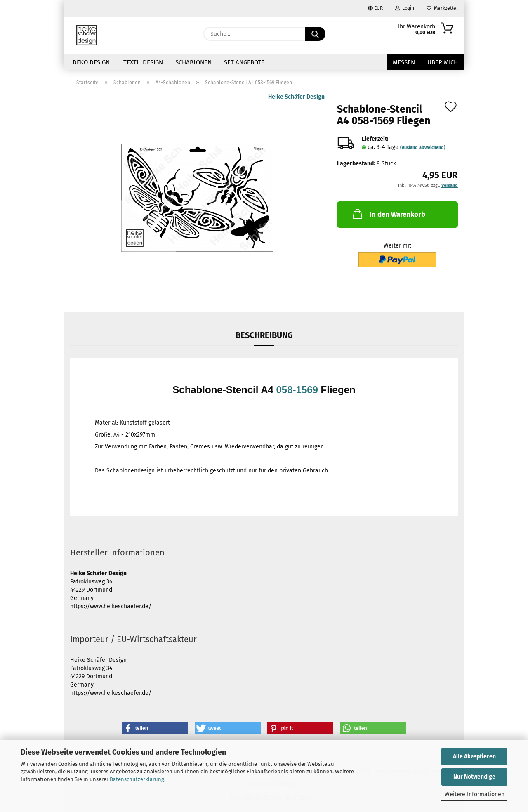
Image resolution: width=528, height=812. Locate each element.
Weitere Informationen (475, 794)
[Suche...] (315, 34)
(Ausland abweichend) (423, 148)
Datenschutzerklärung (137, 779)
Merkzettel (442, 8)
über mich (443, 62)
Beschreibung (264, 335)
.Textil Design (143, 62)
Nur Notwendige (474, 777)
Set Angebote (244, 62)
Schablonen (193, 62)
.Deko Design (90, 62)
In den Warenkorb (388, 214)
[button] (155, 728)
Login (405, 8)
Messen (404, 62)
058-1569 (297, 390)
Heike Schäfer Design (296, 97)
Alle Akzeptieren (474, 757)
